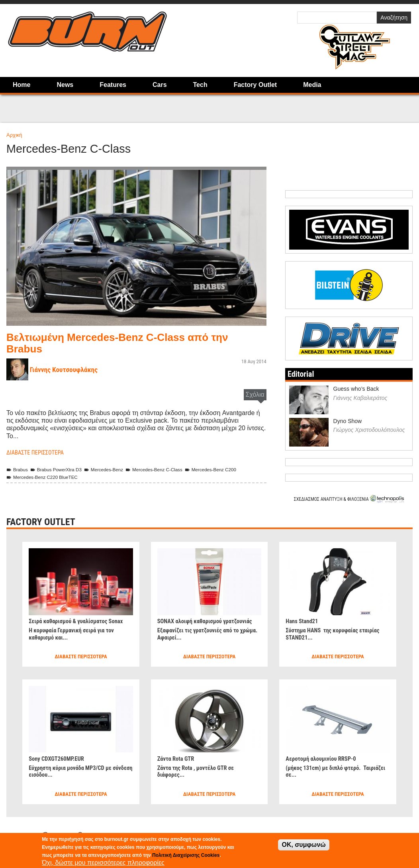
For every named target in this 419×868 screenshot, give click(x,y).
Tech (200, 85)
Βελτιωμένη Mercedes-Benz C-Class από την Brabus (129, 343)
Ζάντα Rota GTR (178, 758)
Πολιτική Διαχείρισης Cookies (186, 855)
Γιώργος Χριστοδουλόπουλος (369, 430)
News (65, 85)
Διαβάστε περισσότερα (38, 452)
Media (312, 85)
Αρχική (14, 135)
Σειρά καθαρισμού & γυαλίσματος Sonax (80, 621)
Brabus (18, 469)
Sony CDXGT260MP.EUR (59, 758)
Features (113, 85)
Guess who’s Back (356, 389)
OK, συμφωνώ (303, 845)
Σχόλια (255, 395)
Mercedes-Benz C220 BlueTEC (46, 477)
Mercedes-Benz (112, 469)
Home (22, 85)
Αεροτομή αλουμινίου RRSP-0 (324, 758)
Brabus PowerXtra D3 (61, 469)
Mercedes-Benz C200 (229, 469)
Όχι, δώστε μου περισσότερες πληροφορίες (103, 863)
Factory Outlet (255, 85)
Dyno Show (348, 421)
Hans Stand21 (303, 621)
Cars (160, 85)
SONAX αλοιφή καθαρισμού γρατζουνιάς (193, 624)
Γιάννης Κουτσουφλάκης (67, 369)
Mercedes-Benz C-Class (167, 469)
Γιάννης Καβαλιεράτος (360, 398)
